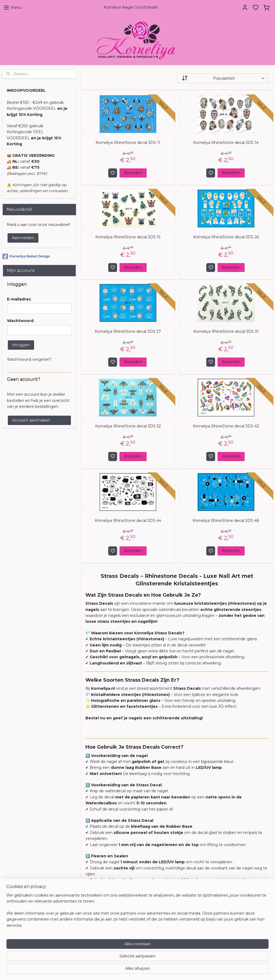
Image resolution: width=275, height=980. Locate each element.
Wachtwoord (20, 321)
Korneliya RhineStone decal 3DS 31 (226, 332)
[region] (102, 959)
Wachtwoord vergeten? (29, 359)
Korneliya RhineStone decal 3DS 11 (128, 143)
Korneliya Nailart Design (26, 256)
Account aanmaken (31, 420)
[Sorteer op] (222, 78)
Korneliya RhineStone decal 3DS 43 (226, 426)
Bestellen (133, 173)
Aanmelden (23, 238)
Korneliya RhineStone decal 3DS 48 (226, 521)
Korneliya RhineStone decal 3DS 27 (128, 332)
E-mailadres (19, 299)
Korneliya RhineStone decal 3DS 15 (128, 237)
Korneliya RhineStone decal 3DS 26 (226, 237)
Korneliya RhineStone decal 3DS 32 (128, 426)
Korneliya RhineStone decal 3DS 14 (226, 143)
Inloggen (21, 345)
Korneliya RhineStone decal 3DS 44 (128, 521)
